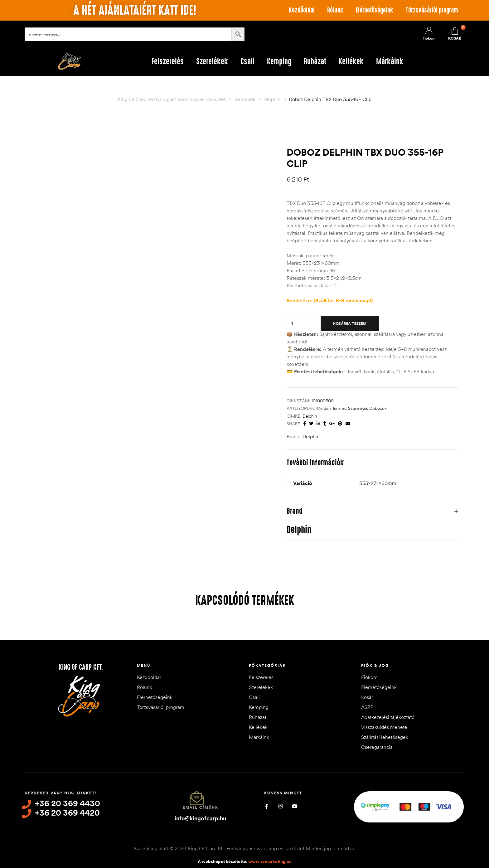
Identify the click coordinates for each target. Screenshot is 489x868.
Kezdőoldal (302, 10)
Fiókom (369, 677)
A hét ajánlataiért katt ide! (135, 10)
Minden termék (331, 408)
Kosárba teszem (350, 323)
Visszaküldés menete (384, 727)
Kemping (259, 707)
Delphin (310, 416)
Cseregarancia (377, 747)
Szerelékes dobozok (367, 408)
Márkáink (259, 737)
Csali (254, 697)
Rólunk (335, 10)
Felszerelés (261, 677)
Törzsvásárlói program (432, 10)
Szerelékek (261, 687)
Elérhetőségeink (375, 10)
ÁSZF (367, 707)
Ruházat (258, 717)
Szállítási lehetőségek (385, 737)
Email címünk (201, 807)
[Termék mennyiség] (292, 324)
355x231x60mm (378, 483)
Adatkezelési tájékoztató (388, 717)
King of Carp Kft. (81, 667)
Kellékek (258, 727)
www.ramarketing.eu (270, 861)
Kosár (367, 697)
